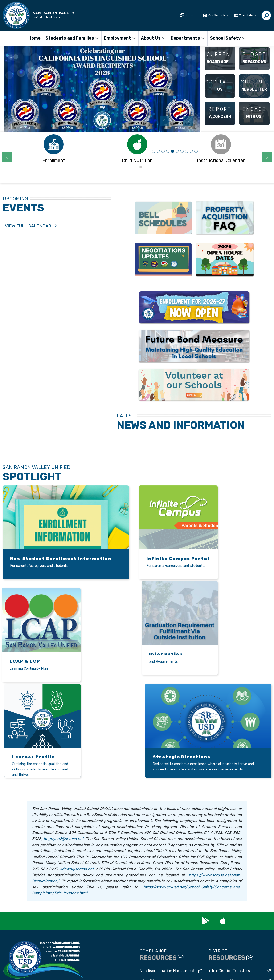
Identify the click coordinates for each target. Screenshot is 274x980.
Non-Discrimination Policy (175, 969)
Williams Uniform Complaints (165, 910)
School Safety (227, 38)
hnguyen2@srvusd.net (64, 740)
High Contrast (209, 969)
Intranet (192, 15)
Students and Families (70, 38)
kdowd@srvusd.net (77, 770)
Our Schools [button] (217, 15)
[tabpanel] (102, 89)
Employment (119, 38)
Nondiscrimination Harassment (167, 872)
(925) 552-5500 (16, 895)
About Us (153, 38)
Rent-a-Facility (222, 882)
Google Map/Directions (80, 901)
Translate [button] (247, 15)
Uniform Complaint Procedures (167, 901)
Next (188, 121)
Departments (187, 38)
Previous (164, 121)
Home (34, 38)
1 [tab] (134, 167)
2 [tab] (141, 167)
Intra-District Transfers (229, 872)
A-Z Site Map (232, 969)
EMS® (88, 974)
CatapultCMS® (70, 974)
